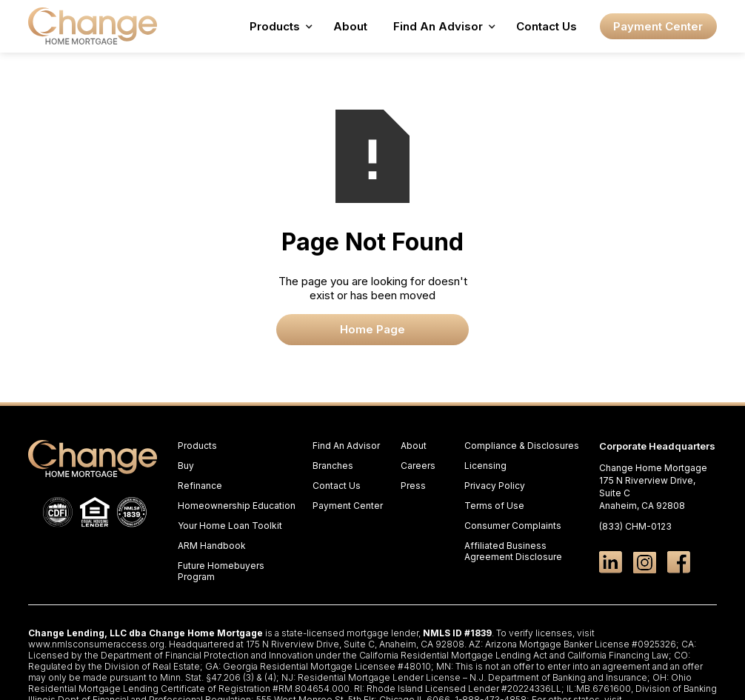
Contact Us (547, 26)
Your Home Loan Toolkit (230, 526)
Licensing (485, 466)
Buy (186, 466)
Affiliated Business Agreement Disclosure (513, 551)
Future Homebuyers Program (221, 571)
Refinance (200, 486)
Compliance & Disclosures (522, 446)
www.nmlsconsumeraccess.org (96, 644)
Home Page (372, 329)
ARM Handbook (212, 546)
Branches (333, 466)
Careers (418, 466)
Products (197, 446)
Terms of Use (494, 506)
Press (413, 486)
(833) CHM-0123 (635, 526)
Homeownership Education (237, 506)
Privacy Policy (495, 486)
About (350, 26)
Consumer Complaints (513, 526)
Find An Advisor (346, 446)
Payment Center (658, 26)
